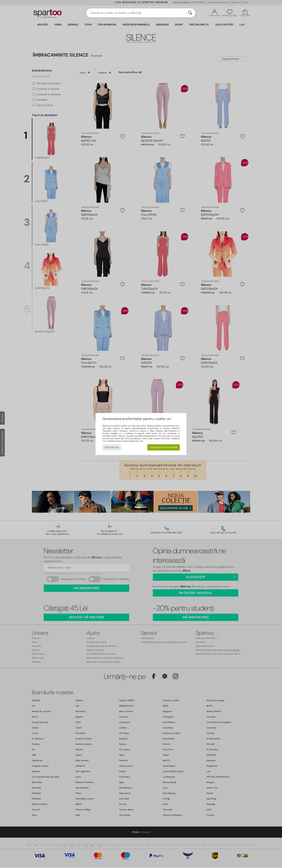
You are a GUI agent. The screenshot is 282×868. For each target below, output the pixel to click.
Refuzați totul (112, 447)
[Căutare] (190, 13)
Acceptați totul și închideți (164, 447)
